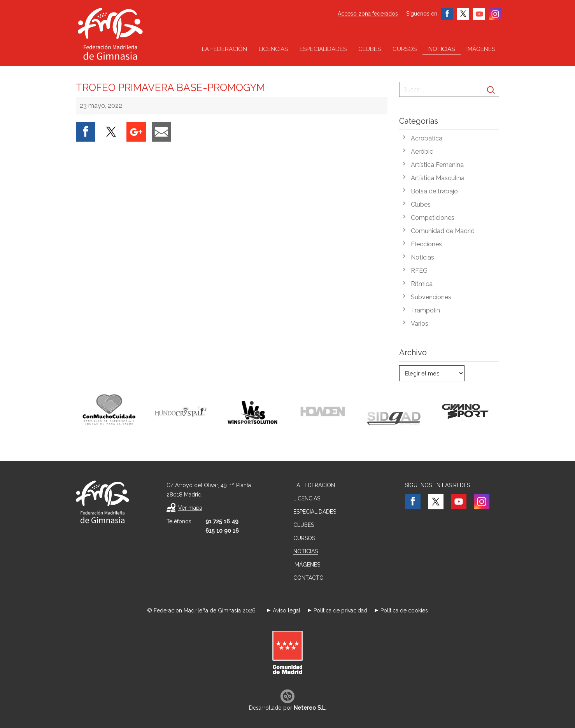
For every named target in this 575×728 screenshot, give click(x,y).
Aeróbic (422, 152)
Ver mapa (190, 508)
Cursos (405, 49)
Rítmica (422, 284)
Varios (420, 324)
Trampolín (425, 310)
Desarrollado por (288, 708)
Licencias (273, 49)
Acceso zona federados (368, 14)
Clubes (370, 49)
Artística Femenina (437, 165)
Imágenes (481, 49)
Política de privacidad (340, 610)
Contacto (309, 578)
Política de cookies (404, 610)
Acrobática (427, 138)
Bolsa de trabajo (434, 191)
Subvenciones (431, 297)
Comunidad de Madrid (443, 231)
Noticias (442, 49)
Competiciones (433, 218)
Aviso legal (287, 610)
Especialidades (323, 49)
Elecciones (426, 244)
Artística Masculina (438, 178)
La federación (224, 49)
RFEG (419, 271)
